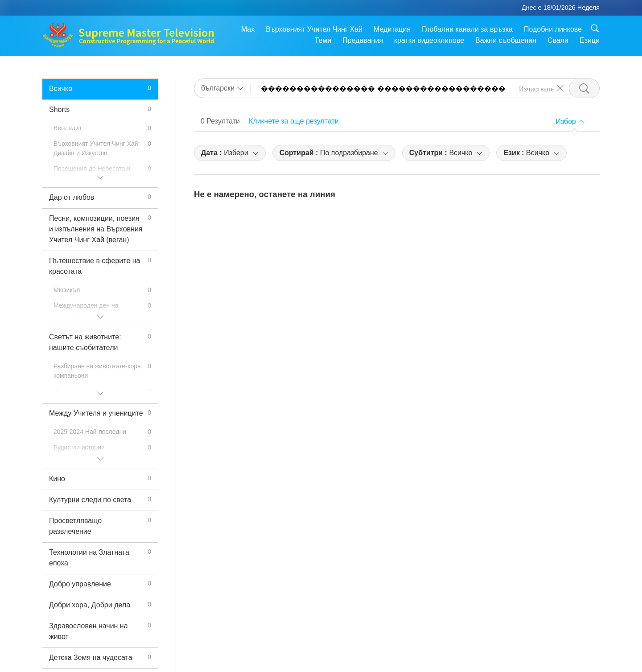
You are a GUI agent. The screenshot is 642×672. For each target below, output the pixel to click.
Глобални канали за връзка (467, 29)
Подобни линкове (553, 29)
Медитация (392, 29)
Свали (558, 40)
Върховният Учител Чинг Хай (314, 29)
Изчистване (536, 88)
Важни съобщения (506, 40)
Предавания (363, 40)
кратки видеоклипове (429, 40)
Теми (323, 40)
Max (248, 29)
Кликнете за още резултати (294, 121)
